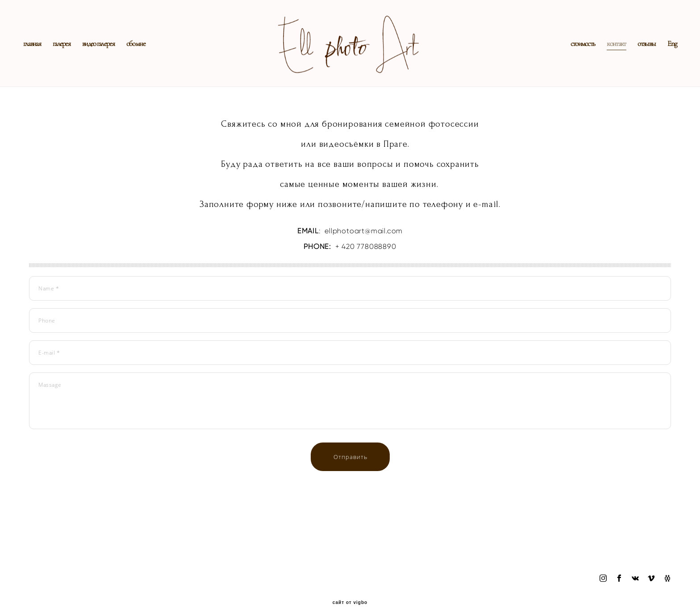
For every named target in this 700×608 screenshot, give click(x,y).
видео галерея (104, 51)
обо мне (142, 51)
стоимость (577, 51)
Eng (666, 51)
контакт (610, 51)
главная (38, 51)
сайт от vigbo (350, 587)
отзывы (641, 51)
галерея (67, 51)
